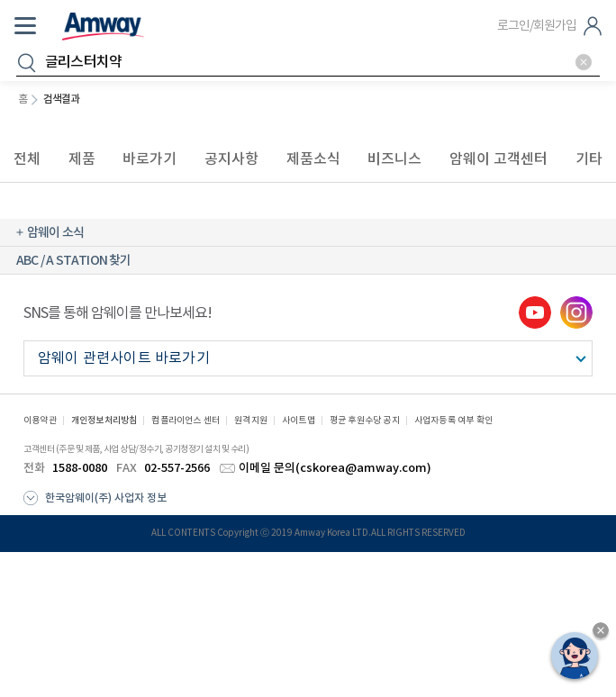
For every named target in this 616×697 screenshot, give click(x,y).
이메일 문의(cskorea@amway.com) (335, 468)
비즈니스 (394, 159)
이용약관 (40, 421)
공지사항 (231, 159)
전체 (27, 159)
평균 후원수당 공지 (365, 421)
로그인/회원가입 (537, 26)
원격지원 (251, 421)
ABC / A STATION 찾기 (74, 261)
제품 (82, 159)
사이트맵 (299, 421)
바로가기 (149, 159)
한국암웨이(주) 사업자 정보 (106, 498)
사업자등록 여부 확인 (453, 421)
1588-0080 (80, 468)
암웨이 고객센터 (498, 159)
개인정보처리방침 (104, 421)
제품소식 (313, 159)
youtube (535, 312)
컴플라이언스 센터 (186, 421)
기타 (589, 159)
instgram (576, 312)
